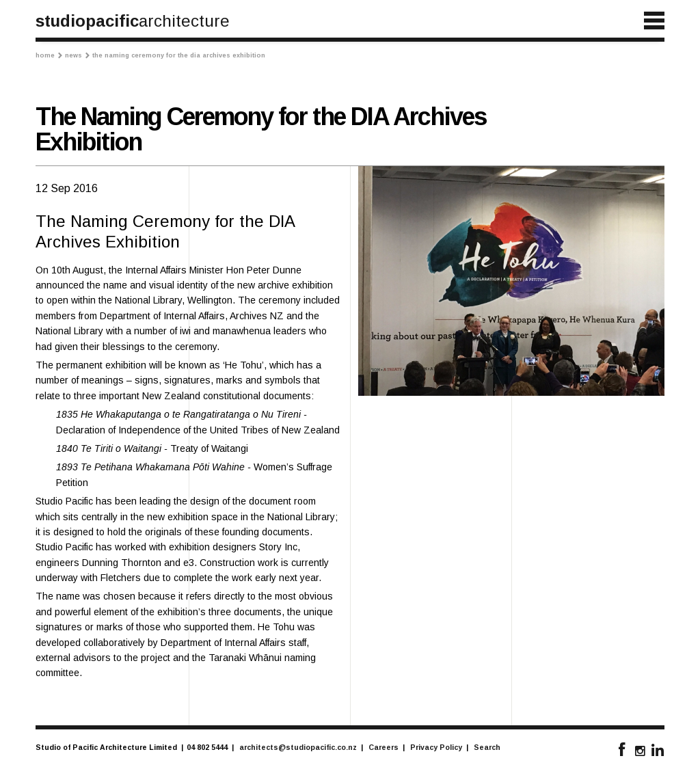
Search (487, 747)
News (77, 55)
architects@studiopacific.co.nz (298, 747)
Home (49, 55)
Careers (383, 747)
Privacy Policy (436, 747)
